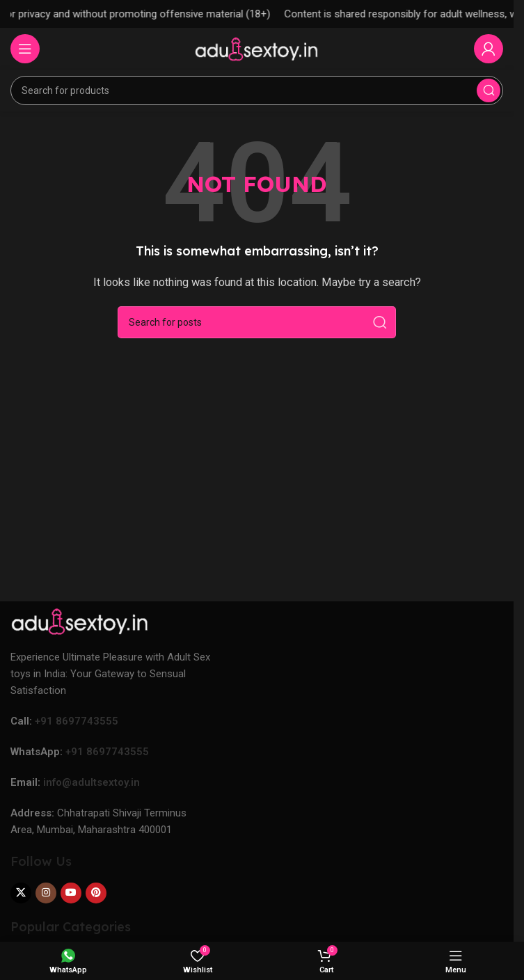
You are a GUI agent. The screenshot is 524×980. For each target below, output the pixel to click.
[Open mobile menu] (25, 49)
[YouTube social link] (71, 893)
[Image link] (80, 621)
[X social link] (21, 893)
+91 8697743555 (77, 721)
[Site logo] (257, 48)
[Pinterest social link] (96, 893)
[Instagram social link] (46, 893)
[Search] (257, 90)
